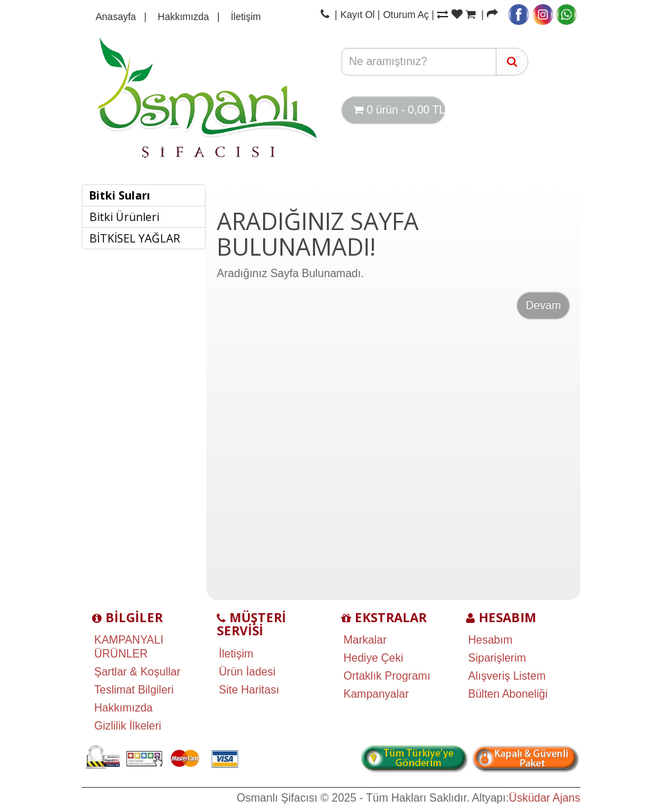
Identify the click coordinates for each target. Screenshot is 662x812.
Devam (543, 305)
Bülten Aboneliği (508, 694)
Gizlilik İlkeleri (128, 726)
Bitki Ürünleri (124, 217)
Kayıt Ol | (360, 15)
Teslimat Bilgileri (134, 690)
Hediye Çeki (373, 658)
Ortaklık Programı (387, 676)
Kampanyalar (376, 694)
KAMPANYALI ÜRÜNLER (129, 647)
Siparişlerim (497, 658)
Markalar (365, 640)
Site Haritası (249, 690)
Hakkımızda (179, 17)
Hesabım (490, 640)
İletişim (242, 17)
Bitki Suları (120, 195)
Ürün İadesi (247, 672)
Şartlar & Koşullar (137, 672)
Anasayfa (116, 17)
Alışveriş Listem (507, 676)
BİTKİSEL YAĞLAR (135, 238)
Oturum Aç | (409, 15)
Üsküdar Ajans (545, 798)
